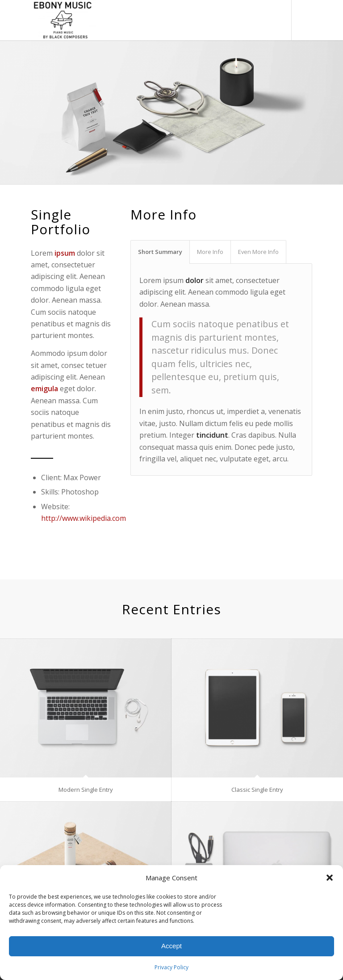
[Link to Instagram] (305, 20)
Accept (171, 946)
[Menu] (275, 20)
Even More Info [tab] (258, 252)
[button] (330, 878)
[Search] (256, 20)
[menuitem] (256, 20)
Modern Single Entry (86, 790)
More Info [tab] (210, 252)
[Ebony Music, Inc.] (63, 20)
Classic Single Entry (257, 790)
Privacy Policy (171, 967)
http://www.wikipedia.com (84, 518)
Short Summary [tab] (160, 252)
